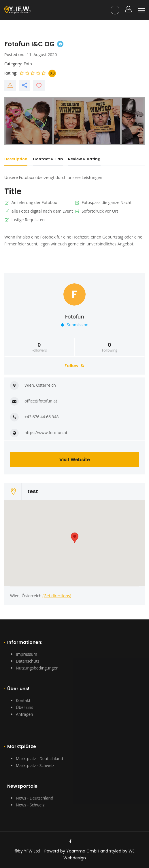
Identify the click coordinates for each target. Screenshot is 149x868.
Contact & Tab (48, 159)
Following (110, 347)
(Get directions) (57, 596)
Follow (74, 366)
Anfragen (24, 714)
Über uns (24, 707)
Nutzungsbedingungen (37, 668)
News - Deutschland (35, 798)
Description (16, 159)
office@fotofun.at (41, 401)
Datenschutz (28, 661)
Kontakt (23, 700)
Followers (39, 347)
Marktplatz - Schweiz (35, 765)
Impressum (27, 654)
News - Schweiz (30, 805)
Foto (28, 64)
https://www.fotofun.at (46, 433)
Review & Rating (84, 159)
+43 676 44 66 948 (42, 417)
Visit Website (75, 460)
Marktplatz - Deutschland (39, 759)
